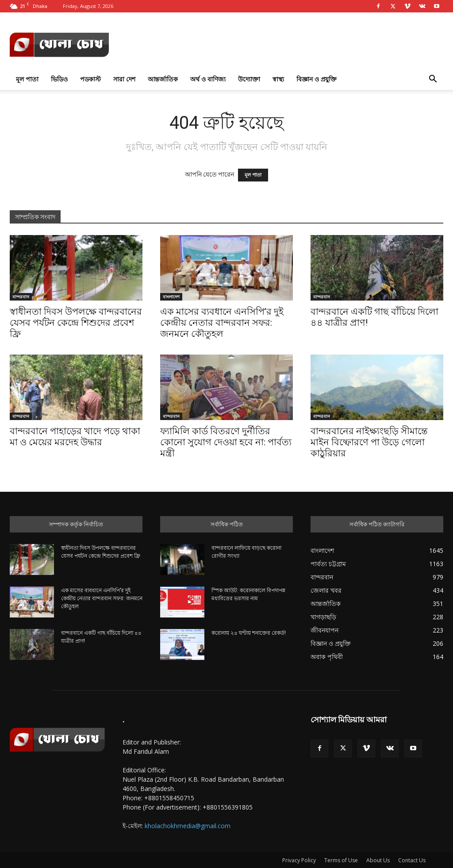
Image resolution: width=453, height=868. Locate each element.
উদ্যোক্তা (249, 79)
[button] (433, 80)
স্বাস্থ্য (278, 79)
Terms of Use (341, 860)
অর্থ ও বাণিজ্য (208, 79)
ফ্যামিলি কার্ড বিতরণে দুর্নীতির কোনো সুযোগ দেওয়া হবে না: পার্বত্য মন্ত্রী (226, 442)
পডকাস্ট (90, 79)
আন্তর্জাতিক (163, 79)
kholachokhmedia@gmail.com (188, 826)
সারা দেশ (124, 79)
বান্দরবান (21, 297)
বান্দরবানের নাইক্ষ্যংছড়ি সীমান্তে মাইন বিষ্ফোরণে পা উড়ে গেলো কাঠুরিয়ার (369, 442)
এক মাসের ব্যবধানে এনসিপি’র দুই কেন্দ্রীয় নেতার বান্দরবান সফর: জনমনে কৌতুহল (222, 323)
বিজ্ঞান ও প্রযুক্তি (317, 79)
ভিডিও (59, 79)
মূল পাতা (27, 79)
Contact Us (412, 860)
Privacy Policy (299, 860)
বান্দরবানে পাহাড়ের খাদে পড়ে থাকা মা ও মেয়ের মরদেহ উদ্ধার (75, 437)
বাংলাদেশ (171, 297)
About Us (378, 860)
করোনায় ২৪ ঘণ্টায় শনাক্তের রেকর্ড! (249, 633)
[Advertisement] (282, 45)
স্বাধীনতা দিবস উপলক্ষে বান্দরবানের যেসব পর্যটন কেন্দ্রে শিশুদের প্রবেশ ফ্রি (76, 323)
